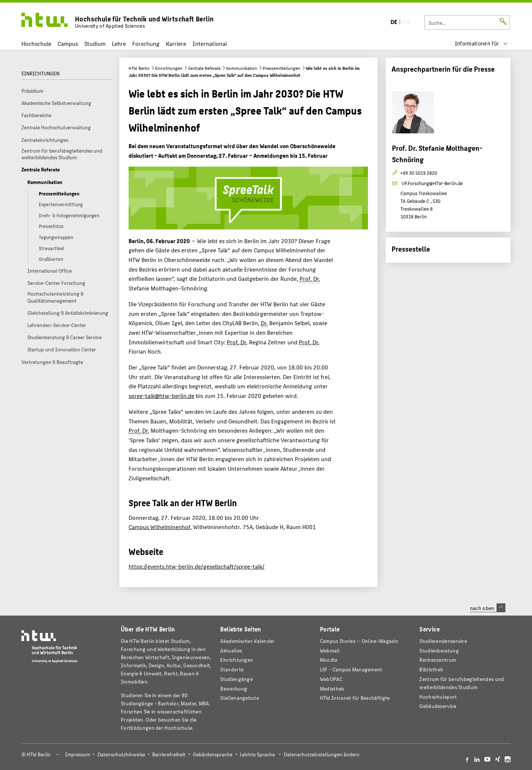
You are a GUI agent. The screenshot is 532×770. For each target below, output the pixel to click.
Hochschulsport (438, 697)
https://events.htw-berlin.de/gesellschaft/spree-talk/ (197, 566)
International (210, 43)
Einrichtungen (169, 68)
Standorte (232, 669)
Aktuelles (231, 650)
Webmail (330, 650)
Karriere (176, 43)
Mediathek (332, 689)
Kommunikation (242, 68)
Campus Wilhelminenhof (159, 527)
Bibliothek (431, 669)
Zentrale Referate (204, 68)
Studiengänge (236, 679)
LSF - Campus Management (351, 669)
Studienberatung (439, 650)
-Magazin (359, 641)
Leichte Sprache (257, 754)
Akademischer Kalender (247, 641)
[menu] (481, 43)
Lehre (119, 43)
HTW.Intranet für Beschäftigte (355, 698)
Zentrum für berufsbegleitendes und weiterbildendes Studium (462, 683)
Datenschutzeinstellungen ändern (322, 754)
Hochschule (36, 43)
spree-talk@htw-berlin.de (161, 396)
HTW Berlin (139, 68)
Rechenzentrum (438, 660)
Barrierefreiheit (169, 754)
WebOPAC (331, 679)
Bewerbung (234, 689)
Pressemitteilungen (282, 68)
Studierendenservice (443, 641)
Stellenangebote (239, 698)
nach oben (488, 608)
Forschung (146, 43)
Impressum (78, 754)
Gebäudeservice (438, 706)
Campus (68, 43)
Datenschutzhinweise (121, 754)
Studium (95, 43)
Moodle (329, 660)
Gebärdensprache (213, 754)
